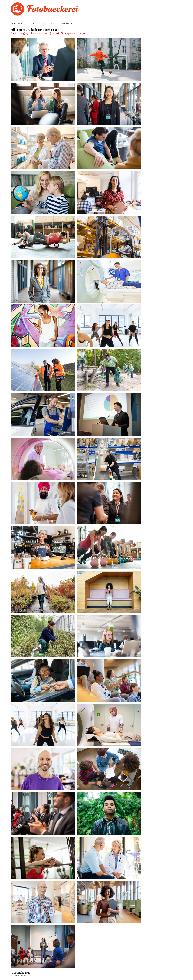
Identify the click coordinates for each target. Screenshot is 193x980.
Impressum (19, 976)
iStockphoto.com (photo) (44, 33)
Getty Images (19, 33)
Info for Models (61, 24)
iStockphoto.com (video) (75, 33)
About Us (38, 24)
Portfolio (18, 24)
